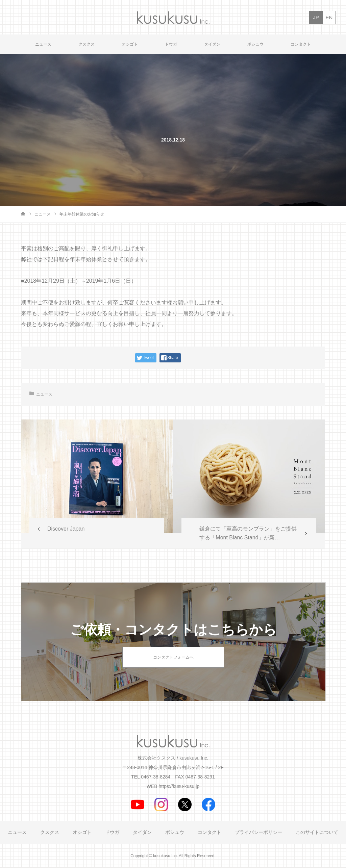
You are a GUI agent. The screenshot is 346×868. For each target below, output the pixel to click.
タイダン (212, 44)
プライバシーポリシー (258, 832)
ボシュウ (255, 44)
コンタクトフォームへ (173, 657)
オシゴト (130, 44)
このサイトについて (317, 832)
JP (316, 17)
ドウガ (171, 44)
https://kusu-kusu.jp (179, 786)
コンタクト (301, 44)
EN (329, 17)
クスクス (86, 44)
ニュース (43, 44)
